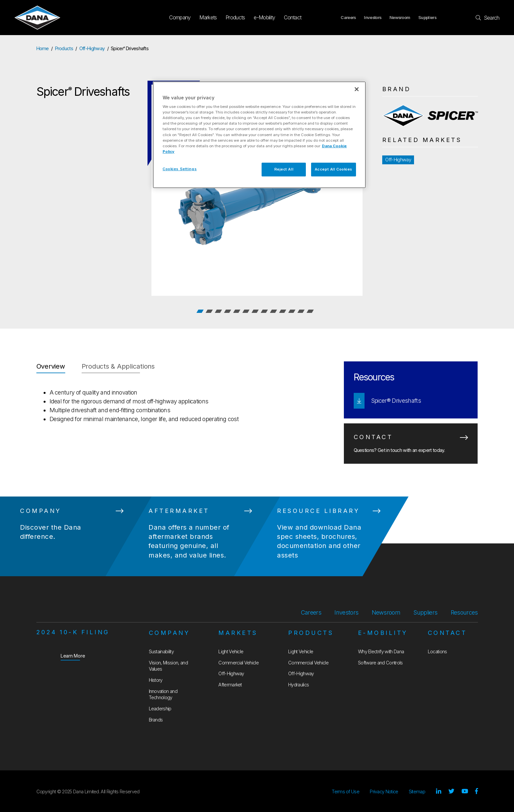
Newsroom (400, 18)
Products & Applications (118, 366)
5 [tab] (237, 311)
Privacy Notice (384, 792)
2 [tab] (209, 311)
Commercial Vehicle (238, 663)
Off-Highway (92, 48)
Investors (373, 18)
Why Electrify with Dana (381, 651)
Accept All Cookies (334, 169)
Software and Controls (380, 663)
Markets (208, 17)
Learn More (73, 655)
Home (43, 48)
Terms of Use (346, 792)
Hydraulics (298, 685)
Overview (51, 366)
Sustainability (161, 651)
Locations (437, 651)
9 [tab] (273, 311)
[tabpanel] (257, 190)
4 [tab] (227, 311)
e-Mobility (264, 17)
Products (235, 17)
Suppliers (427, 18)
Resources (464, 612)
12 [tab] (301, 311)
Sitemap (417, 792)
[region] (259, 135)
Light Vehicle (231, 651)
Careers (348, 18)
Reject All (284, 169)
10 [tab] (283, 311)
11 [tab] (292, 311)
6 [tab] (246, 311)
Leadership (160, 709)
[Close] (357, 89)
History (156, 680)
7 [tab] (255, 311)
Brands (156, 720)
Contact (293, 17)
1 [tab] (200, 311)
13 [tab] (310, 311)
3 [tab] (218, 311)
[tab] (51, 367)
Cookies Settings (180, 169)
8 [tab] (264, 311)
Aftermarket (230, 685)
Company (180, 17)
